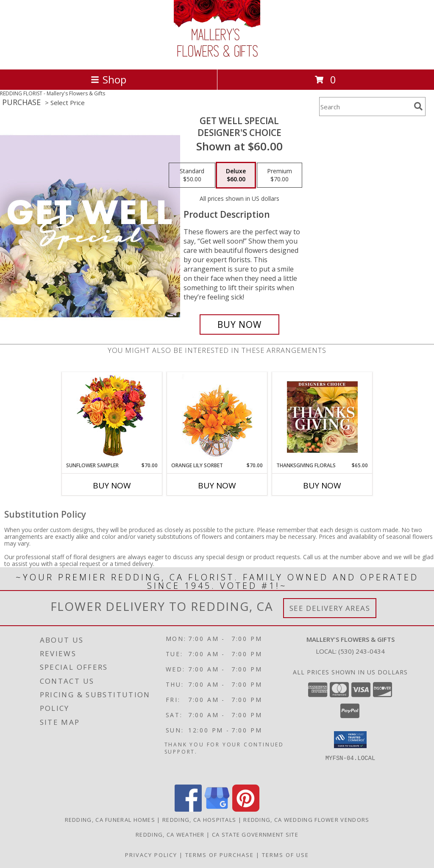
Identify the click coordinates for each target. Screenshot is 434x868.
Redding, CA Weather (170, 835)
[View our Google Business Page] (217, 809)
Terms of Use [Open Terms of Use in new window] (285, 855)
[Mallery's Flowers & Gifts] (217, 57)
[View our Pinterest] (246, 809)
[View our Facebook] (188, 809)
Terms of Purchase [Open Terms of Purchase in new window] (220, 855)
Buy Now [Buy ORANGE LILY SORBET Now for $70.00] (217, 485)
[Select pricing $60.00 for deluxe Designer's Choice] (236, 175)
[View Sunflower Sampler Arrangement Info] (112, 417)
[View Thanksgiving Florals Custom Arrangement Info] (322, 417)
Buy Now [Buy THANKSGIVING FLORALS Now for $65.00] (322, 485)
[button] (350, 740)
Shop (108, 79)
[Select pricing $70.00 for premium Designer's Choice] (280, 175)
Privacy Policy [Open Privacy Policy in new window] (151, 855)
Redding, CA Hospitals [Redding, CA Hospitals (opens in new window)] (199, 820)
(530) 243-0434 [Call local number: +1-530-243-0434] (362, 651)
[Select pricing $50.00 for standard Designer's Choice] (192, 175)
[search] (418, 106)
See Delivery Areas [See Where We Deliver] (330, 608)
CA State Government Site (255, 835)
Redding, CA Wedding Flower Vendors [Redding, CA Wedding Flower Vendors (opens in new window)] (306, 820)
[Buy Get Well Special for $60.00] (239, 324)
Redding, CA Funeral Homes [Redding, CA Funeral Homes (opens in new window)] (110, 820)
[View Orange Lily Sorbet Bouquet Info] (217, 417)
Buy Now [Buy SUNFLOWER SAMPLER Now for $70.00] (112, 485)
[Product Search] (365, 107)
